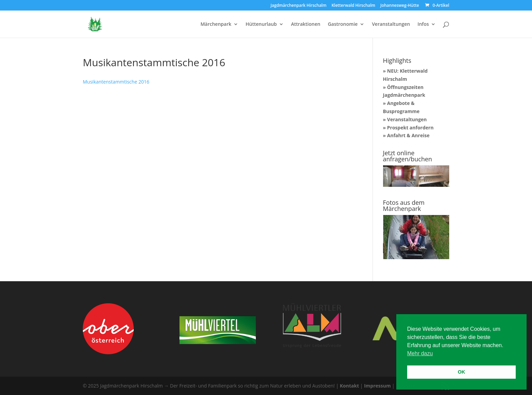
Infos (423, 24)
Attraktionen (306, 24)
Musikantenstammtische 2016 (116, 82)
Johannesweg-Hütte (400, 6)
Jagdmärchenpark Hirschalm (298, 6)
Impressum (377, 386)
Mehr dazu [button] (420, 353)
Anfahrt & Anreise (408, 135)
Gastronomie (343, 24)
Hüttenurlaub (261, 24)
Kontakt (349, 386)
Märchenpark (216, 24)
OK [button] (461, 372)
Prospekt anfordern (410, 128)
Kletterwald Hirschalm (353, 6)
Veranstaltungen (391, 24)
